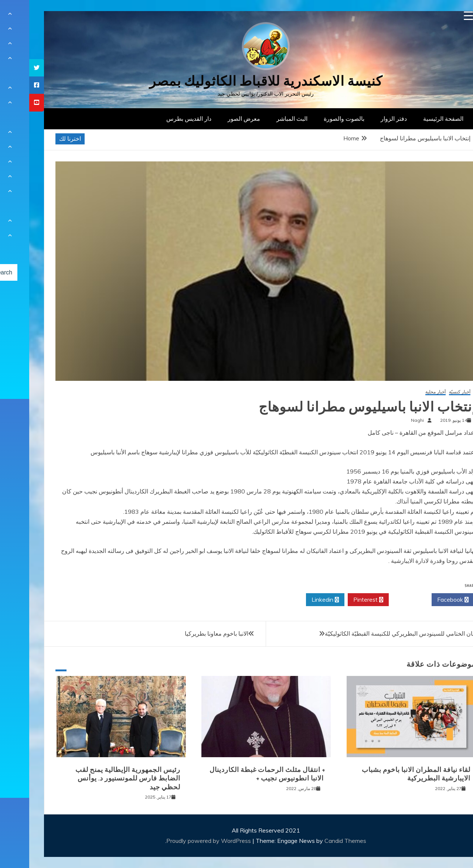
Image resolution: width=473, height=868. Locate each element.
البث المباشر (263, 119)
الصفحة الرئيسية (414, 119)
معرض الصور (215, 119)
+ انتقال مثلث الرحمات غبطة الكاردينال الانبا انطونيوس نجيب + (238, 774)
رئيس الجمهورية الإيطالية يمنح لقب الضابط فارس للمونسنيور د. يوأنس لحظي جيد (99, 778)
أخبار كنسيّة (431, 392)
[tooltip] (7, 68)
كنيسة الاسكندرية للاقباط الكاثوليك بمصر (237, 81)
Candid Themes (316, 841)
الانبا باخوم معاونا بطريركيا (187, 633)
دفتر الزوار (365, 119)
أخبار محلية (406, 392)
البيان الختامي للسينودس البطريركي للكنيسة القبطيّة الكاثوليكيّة (373, 633)
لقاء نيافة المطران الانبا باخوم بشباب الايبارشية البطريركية (387, 774)
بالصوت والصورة (315, 119)
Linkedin (296, 600)
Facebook (424, 600)
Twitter (381, 600)
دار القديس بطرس (160, 119)
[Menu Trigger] (439, 16)
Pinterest (339, 600)
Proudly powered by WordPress (180, 841)
